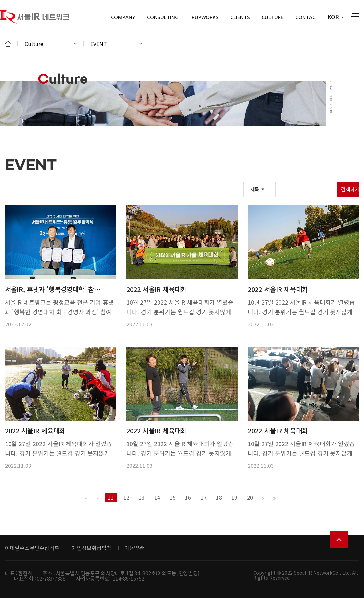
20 (250, 497)
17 (204, 497)
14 (157, 497)
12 (126, 497)
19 (234, 497)
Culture (51, 44)
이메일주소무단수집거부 (32, 548)
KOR (336, 17)
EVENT (116, 44)
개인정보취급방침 (92, 548)
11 (111, 497)
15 (173, 497)
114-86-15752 (129, 578)
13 (142, 497)
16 (188, 497)
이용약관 (134, 548)
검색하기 (350, 189)
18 (219, 497)
